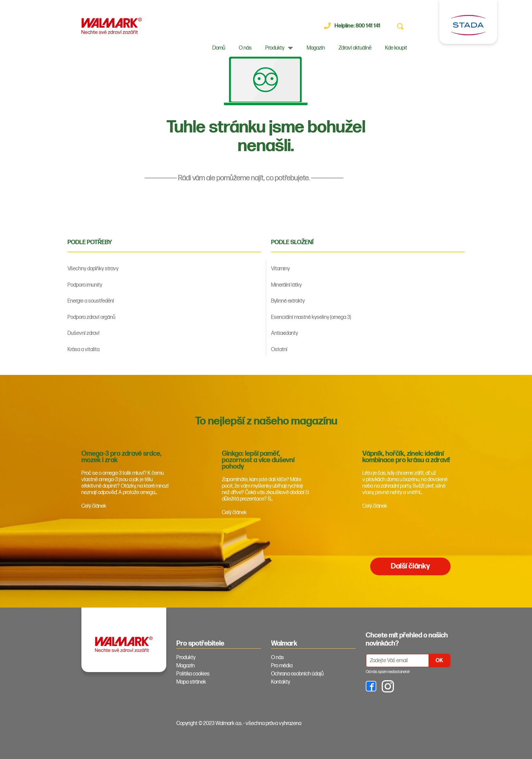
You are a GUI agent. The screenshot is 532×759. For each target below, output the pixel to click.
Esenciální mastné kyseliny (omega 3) (311, 317)
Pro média (282, 666)
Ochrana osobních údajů (297, 674)
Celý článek (94, 506)
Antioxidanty (284, 333)
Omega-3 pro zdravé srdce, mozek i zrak (121, 457)
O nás (245, 48)
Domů (219, 48)
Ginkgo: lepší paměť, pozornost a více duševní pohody (258, 460)
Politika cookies (193, 674)
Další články (410, 566)
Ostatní (279, 350)
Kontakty (281, 682)
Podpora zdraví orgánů (91, 317)
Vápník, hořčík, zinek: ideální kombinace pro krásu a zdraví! (406, 457)
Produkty (275, 48)
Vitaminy (280, 269)
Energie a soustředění (91, 301)
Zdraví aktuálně (355, 48)
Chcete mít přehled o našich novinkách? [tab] (407, 639)
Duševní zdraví (83, 333)
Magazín (316, 48)
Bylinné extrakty (288, 301)
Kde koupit (396, 48)
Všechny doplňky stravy (93, 269)
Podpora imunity (85, 285)
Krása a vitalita (83, 350)
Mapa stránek (191, 682)
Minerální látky (286, 285)
